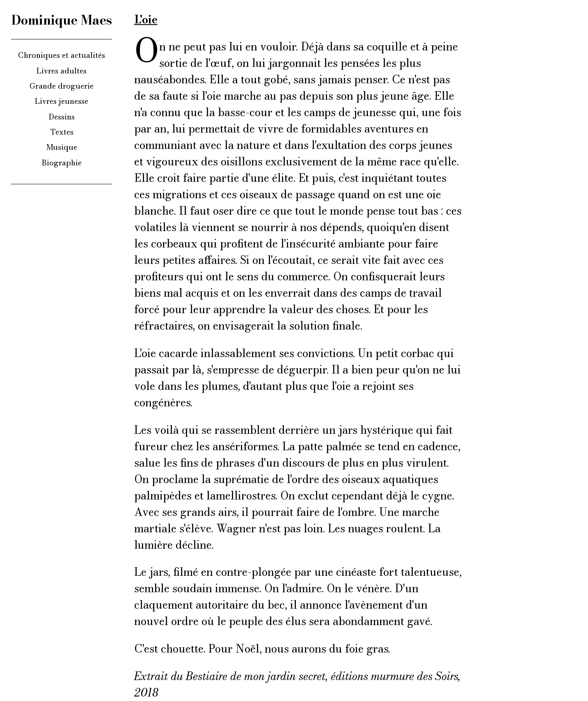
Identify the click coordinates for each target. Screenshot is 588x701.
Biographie (62, 163)
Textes (62, 132)
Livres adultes (62, 71)
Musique (62, 147)
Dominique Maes (62, 20)
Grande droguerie (62, 86)
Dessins (62, 117)
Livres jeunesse (62, 101)
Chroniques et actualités (62, 55)
